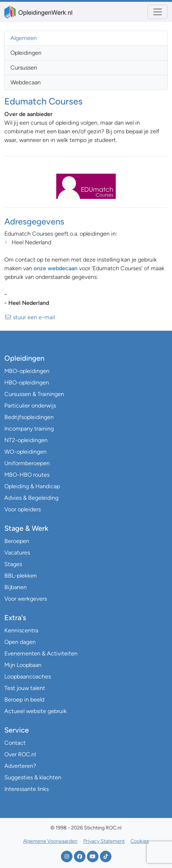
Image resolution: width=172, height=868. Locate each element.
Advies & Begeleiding (31, 498)
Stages (13, 564)
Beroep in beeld (24, 700)
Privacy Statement (104, 841)
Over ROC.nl (20, 754)
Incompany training (29, 429)
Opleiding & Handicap (32, 486)
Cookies (140, 841)
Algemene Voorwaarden (50, 841)
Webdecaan (26, 82)
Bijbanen (16, 587)
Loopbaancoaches (28, 676)
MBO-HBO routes (27, 475)
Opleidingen (26, 53)
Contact (15, 743)
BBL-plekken (21, 576)
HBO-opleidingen (27, 382)
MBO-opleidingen (27, 371)
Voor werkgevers (26, 599)
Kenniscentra (21, 630)
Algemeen (24, 38)
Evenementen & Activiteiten (41, 653)
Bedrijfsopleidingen (29, 417)
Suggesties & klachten (33, 777)
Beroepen (17, 541)
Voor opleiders (23, 509)
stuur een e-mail (30, 317)
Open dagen (20, 642)
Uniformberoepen (27, 463)
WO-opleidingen (25, 452)
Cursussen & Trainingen (34, 394)
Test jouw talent (25, 688)
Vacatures (17, 553)
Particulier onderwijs (30, 406)
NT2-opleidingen (26, 440)
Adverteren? (20, 766)
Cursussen (24, 68)
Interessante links (27, 789)
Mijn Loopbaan (23, 665)
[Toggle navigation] (158, 12)
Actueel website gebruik (36, 711)
